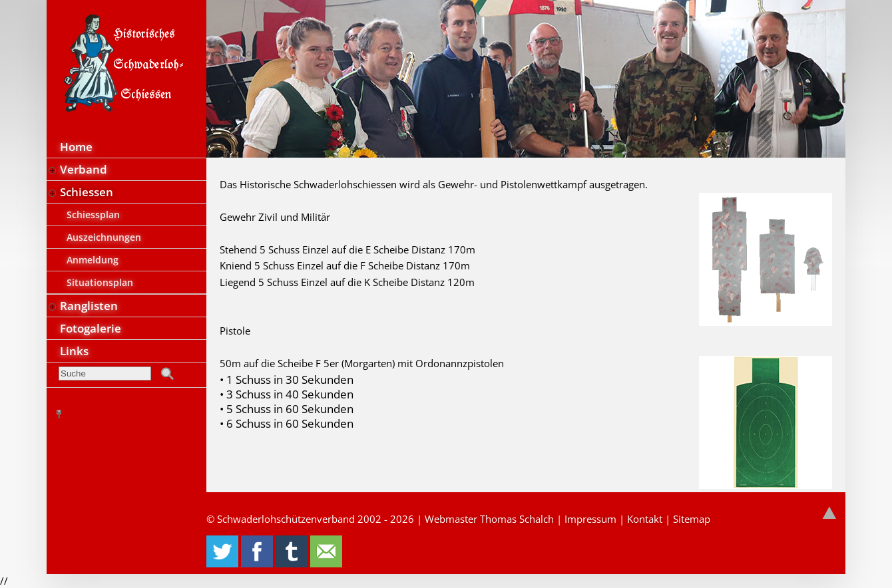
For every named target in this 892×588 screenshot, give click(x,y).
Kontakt (645, 519)
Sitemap (692, 519)
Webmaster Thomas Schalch (489, 519)
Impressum (590, 519)
